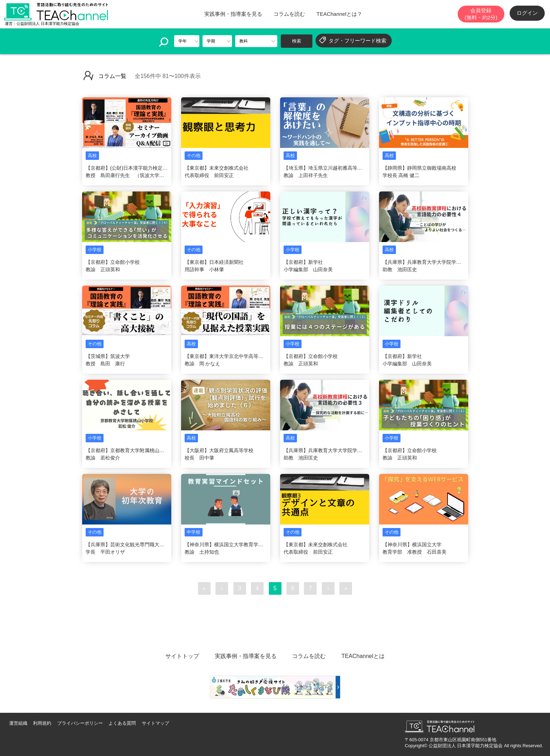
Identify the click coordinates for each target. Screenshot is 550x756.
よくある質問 (122, 723)
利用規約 (42, 723)
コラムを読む (289, 14)
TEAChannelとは (363, 656)
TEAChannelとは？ (339, 14)
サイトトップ (182, 656)
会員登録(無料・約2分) (481, 14)
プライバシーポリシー (80, 723)
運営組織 (18, 723)
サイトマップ (155, 723)
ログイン (527, 13)
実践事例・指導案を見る (233, 14)
